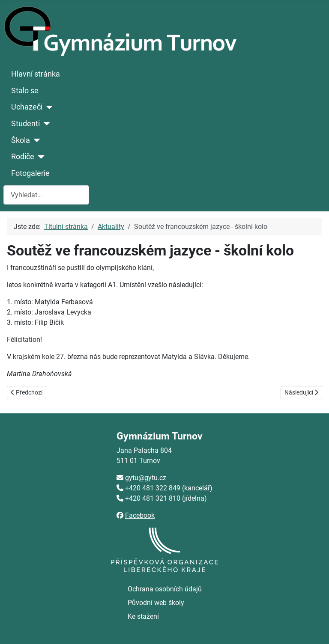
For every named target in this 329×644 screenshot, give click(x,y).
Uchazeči (27, 107)
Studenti (25, 124)
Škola (21, 140)
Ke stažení (143, 616)
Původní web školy (156, 603)
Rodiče (23, 157)
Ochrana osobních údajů (165, 589)
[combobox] (46, 195)
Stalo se (25, 91)
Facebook (140, 515)
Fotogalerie (30, 173)
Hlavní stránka (36, 74)
